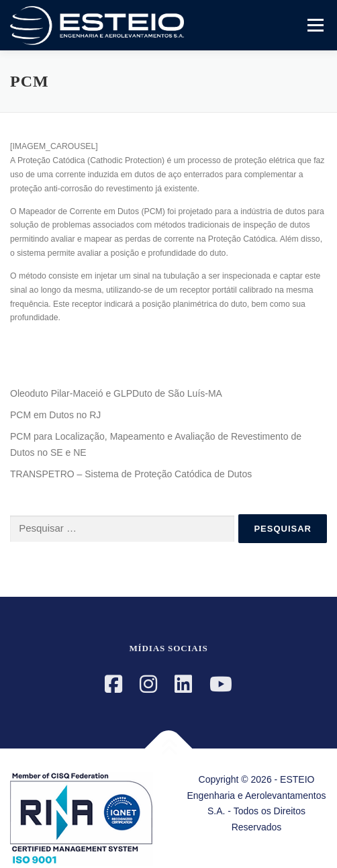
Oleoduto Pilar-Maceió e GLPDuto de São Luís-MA (116, 393)
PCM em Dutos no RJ (55, 415)
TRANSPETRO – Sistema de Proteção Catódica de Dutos (131, 474)
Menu (314, 25)
